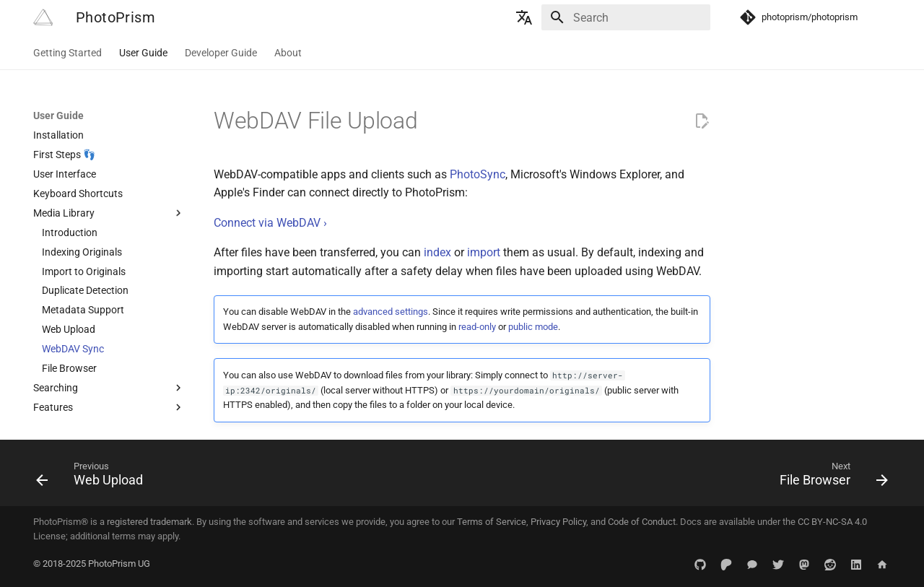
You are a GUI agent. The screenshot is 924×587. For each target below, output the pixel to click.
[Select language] (524, 17)
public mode (533, 327)
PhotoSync (478, 174)
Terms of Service (492, 522)
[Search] (626, 17)
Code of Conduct (642, 522)
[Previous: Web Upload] (94, 477)
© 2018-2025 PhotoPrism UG (92, 564)
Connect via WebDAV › (270, 223)
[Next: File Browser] (829, 477)
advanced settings (391, 312)
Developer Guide (221, 53)
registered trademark (149, 522)
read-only (477, 327)
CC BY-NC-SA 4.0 (832, 522)
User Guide (143, 53)
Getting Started (67, 53)
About (288, 53)
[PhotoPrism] (43, 17)
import (484, 252)
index (437, 252)
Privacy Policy (558, 522)
